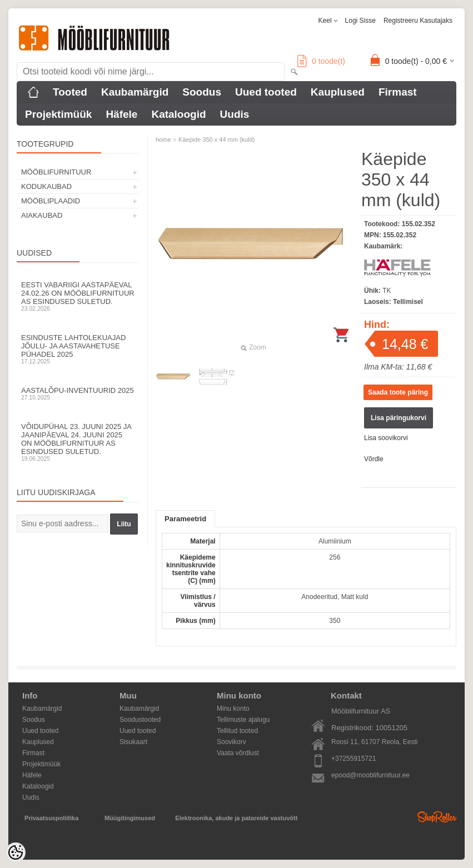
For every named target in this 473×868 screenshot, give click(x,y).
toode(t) (321, 61)
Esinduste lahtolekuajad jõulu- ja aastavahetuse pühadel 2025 (78, 349)
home (163, 139)
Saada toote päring (398, 392)
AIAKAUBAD (42, 215)
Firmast (398, 92)
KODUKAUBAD (46, 186)
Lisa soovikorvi (386, 438)
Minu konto (233, 709)
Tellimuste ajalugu (243, 720)
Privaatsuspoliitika (51, 818)
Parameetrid (185, 519)
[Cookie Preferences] (16, 852)
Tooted (70, 92)
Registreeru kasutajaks (418, 21)
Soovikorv (231, 742)
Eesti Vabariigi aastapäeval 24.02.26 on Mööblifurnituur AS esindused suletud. (78, 296)
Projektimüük (58, 114)
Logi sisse (360, 21)
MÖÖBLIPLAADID (51, 201)
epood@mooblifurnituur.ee (370, 775)
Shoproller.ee (437, 817)
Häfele (121, 114)
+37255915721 (353, 759)
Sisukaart (133, 742)
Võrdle (374, 459)
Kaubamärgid (135, 92)
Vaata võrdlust (238, 753)
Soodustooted (140, 720)
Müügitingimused (130, 818)
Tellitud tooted (237, 731)
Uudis (235, 114)
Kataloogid (178, 114)
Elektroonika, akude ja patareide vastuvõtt (236, 818)
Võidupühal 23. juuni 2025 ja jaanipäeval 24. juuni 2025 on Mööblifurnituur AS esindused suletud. (78, 442)
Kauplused (338, 92)
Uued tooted (266, 92)
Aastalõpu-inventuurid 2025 (78, 393)
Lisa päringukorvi (399, 418)
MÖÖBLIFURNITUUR (56, 172)
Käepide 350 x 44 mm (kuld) (217, 139)
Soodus (202, 92)
